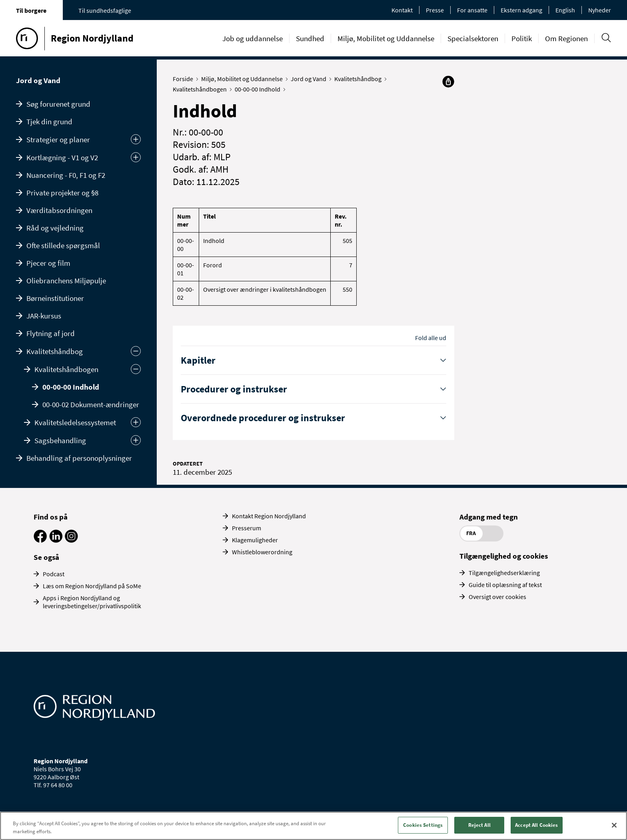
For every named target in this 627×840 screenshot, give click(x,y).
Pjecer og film (48, 263)
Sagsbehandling (60, 440)
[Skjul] (136, 369)
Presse (435, 10)
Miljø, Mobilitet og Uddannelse (386, 38)
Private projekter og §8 (62, 193)
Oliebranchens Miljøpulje (66, 281)
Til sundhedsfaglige (105, 10)
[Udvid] (136, 422)
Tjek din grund (49, 121)
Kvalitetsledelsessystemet (75, 422)
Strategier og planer (58, 139)
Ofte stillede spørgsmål (63, 245)
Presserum (247, 528)
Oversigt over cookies (497, 597)
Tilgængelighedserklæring (504, 573)
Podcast (54, 574)
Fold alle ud (431, 338)
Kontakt (402, 10)
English (565, 10)
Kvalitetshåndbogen (66, 369)
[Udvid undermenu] (136, 139)
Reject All (479, 825)
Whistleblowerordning (262, 552)
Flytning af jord (51, 333)
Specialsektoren (473, 38)
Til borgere (31, 10)
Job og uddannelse (253, 38)
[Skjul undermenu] (136, 351)
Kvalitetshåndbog (55, 351)
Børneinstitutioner (55, 298)
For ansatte (472, 10)
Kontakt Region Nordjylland (269, 516)
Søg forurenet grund (58, 104)
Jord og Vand (38, 80)
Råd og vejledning (55, 228)
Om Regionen (566, 38)
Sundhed (310, 38)
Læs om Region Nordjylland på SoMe (92, 586)
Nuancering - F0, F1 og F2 (66, 175)
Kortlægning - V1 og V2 (62, 157)
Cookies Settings (423, 825)
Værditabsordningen (59, 210)
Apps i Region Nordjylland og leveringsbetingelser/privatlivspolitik (92, 602)
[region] (313, 826)
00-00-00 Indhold (71, 387)
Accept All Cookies (536, 825)
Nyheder (600, 10)
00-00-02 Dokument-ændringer (91, 404)
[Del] (448, 82)
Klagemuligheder (255, 540)
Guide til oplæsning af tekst (505, 585)
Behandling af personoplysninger (79, 458)
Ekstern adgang (521, 10)
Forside (185, 79)
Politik (522, 38)
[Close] (614, 825)
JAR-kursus (44, 316)
